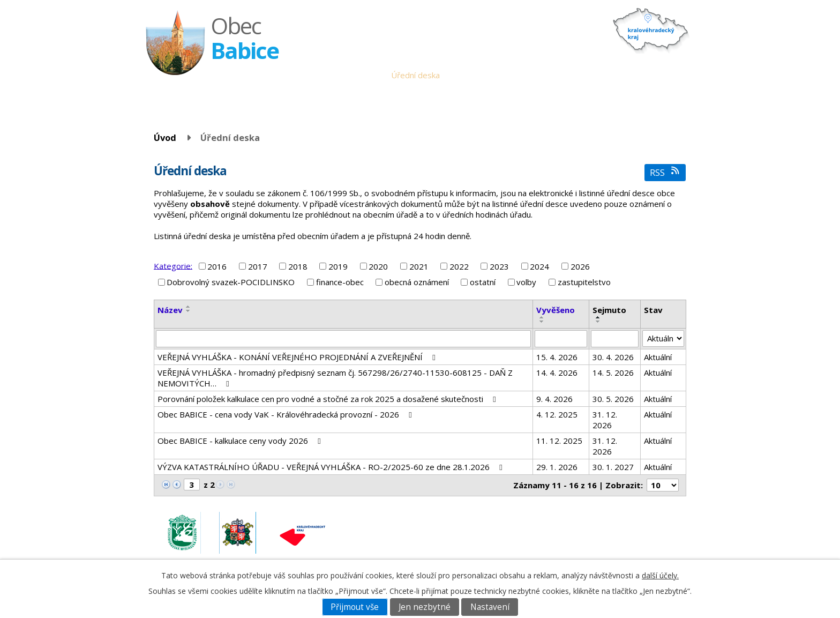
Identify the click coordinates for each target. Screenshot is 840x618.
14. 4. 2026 (557, 373)
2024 (539, 266)
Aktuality (463, 75)
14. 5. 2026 (613, 373)
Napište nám (661, 75)
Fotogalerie (608, 75)
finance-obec (340, 282)
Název (170, 310)
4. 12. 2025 (557, 414)
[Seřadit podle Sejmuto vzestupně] (598, 317)
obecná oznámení (417, 282)
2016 (217, 266)
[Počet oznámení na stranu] (663, 485)
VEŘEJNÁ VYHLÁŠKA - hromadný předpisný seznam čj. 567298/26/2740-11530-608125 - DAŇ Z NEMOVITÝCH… (335, 378)
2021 (419, 266)
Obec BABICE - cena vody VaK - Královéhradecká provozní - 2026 (286, 414)
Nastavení (490, 607)
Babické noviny (514, 75)
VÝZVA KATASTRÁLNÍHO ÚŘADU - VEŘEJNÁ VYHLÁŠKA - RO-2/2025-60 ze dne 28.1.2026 (332, 467)
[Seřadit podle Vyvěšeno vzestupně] (542, 317)
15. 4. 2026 (557, 357)
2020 (378, 266)
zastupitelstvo (584, 282)
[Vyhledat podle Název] (343, 339)
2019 (338, 266)
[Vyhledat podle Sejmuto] (615, 339)
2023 (499, 266)
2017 (258, 266)
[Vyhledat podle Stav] (663, 339)
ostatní (483, 282)
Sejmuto (609, 310)
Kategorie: (173, 265)
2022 (459, 266)
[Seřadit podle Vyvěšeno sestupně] (542, 322)
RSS (665, 172)
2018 (298, 266)
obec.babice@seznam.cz (612, 526)
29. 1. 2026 (557, 467)
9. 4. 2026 (554, 399)
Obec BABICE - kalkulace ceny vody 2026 (241, 441)
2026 (580, 266)
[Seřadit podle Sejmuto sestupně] (598, 322)
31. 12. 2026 (605, 420)
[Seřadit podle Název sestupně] (189, 311)
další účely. (660, 575)
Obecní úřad (361, 75)
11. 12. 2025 (559, 441)
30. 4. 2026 (613, 357)
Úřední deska (415, 75)
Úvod (321, 75)
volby (526, 282)
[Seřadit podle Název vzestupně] (189, 307)
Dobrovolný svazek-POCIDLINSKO (231, 282)
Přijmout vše (355, 607)
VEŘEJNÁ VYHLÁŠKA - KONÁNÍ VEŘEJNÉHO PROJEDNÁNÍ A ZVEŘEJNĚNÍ (298, 357)
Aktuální (658, 357)
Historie (564, 75)
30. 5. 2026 (613, 399)
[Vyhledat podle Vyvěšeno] (561, 339)
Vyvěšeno (556, 310)
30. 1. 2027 (613, 467)
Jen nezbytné (425, 607)
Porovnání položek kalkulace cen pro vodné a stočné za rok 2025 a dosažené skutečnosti (328, 399)
